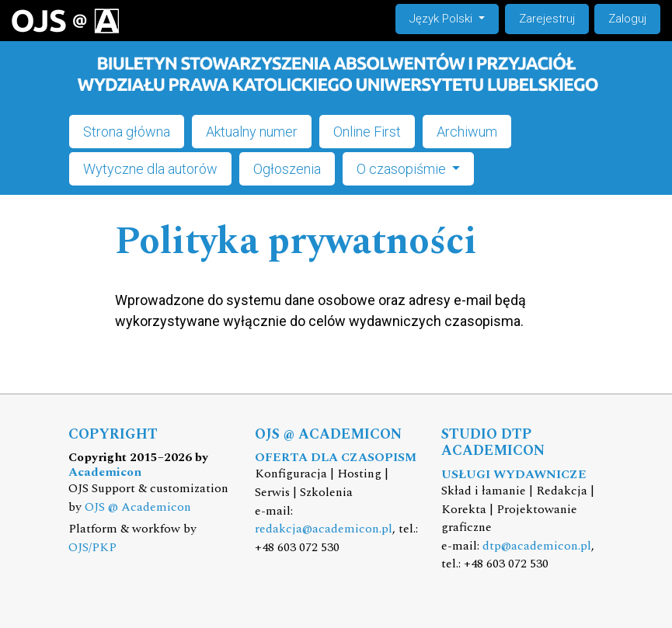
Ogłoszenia (287, 169)
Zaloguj (627, 19)
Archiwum (467, 132)
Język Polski (454, 17)
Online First (367, 132)
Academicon (105, 472)
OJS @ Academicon (138, 507)
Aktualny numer (252, 132)
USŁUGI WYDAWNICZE (514, 475)
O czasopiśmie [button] (403, 169)
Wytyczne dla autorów (150, 169)
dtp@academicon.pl (537, 546)
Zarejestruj (547, 19)
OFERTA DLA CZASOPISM (336, 458)
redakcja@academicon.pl (324, 529)
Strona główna (127, 132)
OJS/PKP (92, 548)
